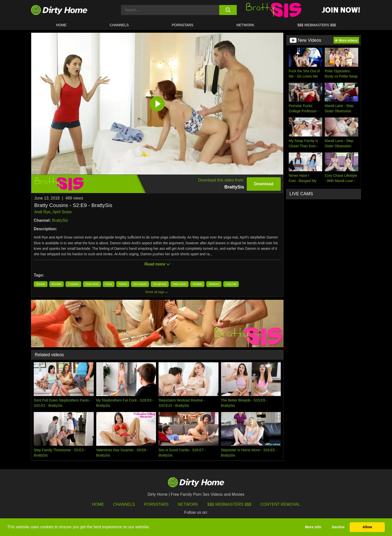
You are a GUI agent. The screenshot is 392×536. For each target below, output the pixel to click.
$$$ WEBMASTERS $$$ (317, 25)
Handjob (197, 284)
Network (245, 25)
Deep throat (92, 284)
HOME (61, 25)
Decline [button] (338, 527)
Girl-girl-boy (160, 284)
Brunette (56, 284)
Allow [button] (367, 527)
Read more (157, 264)
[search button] (228, 10)
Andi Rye (42, 212)
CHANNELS (119, 25)
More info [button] (313, 527)
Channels (124, 504)
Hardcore (214, 284)
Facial (109, 284)
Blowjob (41, 284)
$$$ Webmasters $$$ (229, 504)
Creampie (73, 284)
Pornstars (182, 25)
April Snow (62, 212)
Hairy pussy (179, 284)
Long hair (231, 284)
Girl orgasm (140, 284)
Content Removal (280, 504)
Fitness (123, 284)
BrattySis (60, 220)
